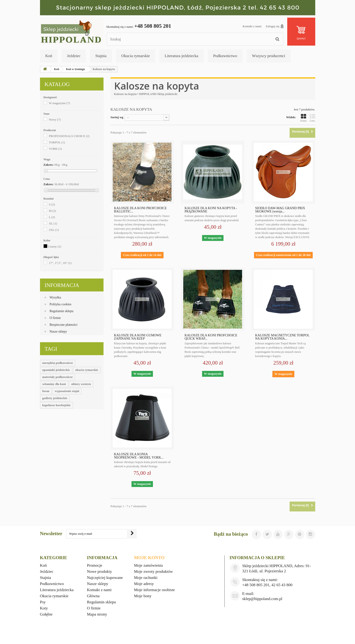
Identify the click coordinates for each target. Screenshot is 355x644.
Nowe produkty (100, 571)
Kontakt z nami (252, 26)
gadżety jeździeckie (55, 398)
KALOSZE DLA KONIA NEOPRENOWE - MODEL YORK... (139, 456)
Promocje (95, 565)
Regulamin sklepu (62, 311)
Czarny (55, 246)
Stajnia (101, 56)
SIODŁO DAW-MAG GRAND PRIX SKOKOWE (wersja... (280, 210)
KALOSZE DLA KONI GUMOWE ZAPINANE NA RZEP (138, 337)
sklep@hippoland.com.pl (262, 599)
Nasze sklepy (58, 332)
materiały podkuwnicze (58, 377)
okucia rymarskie (87, 370)
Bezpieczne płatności (64, 325)
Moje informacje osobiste (155, 590)
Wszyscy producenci (269, 56)
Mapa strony (97, 614)
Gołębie (46, 614)
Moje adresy (144, 584)
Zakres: (49, 165)
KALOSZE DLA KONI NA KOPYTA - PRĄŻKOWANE (211, 210)
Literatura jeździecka (181, 56)
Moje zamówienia (148, 565)
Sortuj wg (117, 117)
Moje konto (149, 558)
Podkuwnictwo (225, 56)
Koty (44, 608)
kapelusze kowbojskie (56, 405)
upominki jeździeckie (56, 370)
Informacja (62, 285)
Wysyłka (55, 297)
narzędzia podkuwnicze (58, 363)
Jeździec (74, 56)
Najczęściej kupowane (105, 578)
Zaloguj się (274, 26)
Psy (43, 602)
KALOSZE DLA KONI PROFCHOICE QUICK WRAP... (211, 337)
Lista (312, 118)
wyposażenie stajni (67, 391)
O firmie (55, 318)
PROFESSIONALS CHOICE (69, 136)
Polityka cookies (61, 304)
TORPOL (57, 142)
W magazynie (60, 103)
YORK (55, 149)
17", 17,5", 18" (60, 263)
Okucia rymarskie (136, 56)
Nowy (55, 120)
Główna (93, 596)
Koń (49, 56)
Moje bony (143, 596)
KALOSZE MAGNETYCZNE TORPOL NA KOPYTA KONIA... (282, 337)
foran (46, 391)
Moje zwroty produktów (154, 571)
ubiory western (81, 384)
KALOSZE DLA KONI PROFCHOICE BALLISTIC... (140, 210)
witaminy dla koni (54, 384)
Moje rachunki (146, 578)
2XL (54, 230)
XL (53, 223)
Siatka (303, 118)
